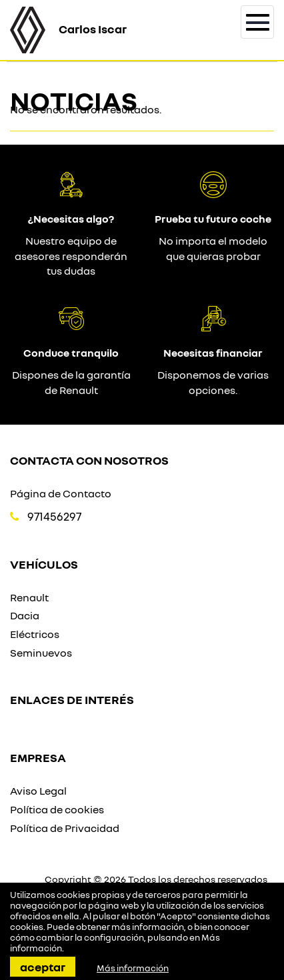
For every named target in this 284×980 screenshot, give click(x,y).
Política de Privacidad (65, 828)
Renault (29, 597)
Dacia (25, 615)
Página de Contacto (61, 493)
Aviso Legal (38, 791)
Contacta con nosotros (89, 460)
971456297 (54, 516)
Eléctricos (35, 634)
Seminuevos (41, 653)
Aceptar (43, 967)
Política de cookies (57, 809)
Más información (133, 968)
